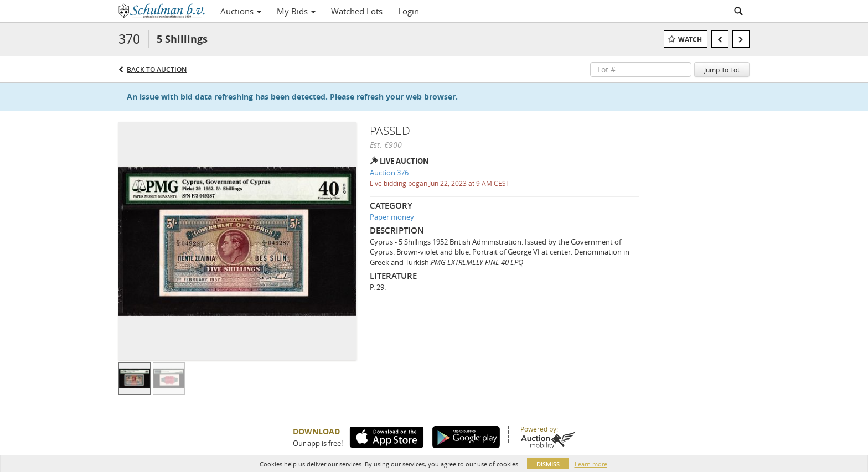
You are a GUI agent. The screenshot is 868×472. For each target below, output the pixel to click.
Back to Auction (157, 69)
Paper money (392, 217)
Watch (690, 40)
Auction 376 (389, 173)
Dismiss (548, 464)
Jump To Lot (722, 70)
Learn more (591, 464)
